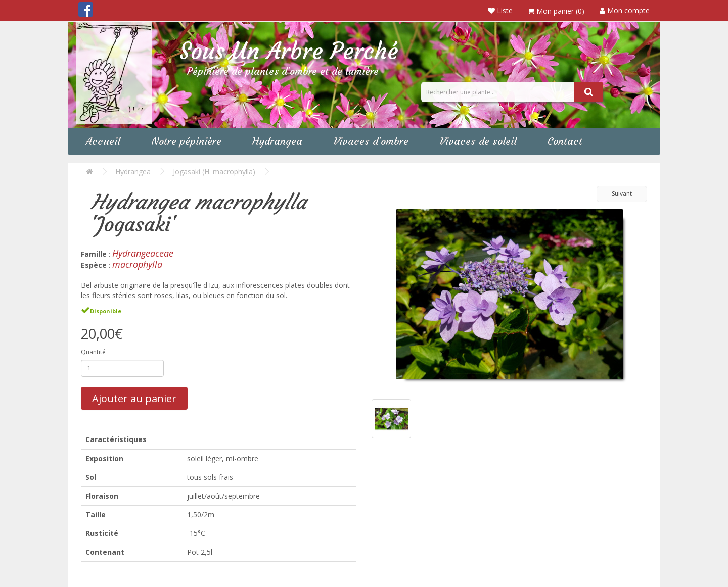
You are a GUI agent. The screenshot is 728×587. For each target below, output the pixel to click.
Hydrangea (277, 141)
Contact (565, 141)
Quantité (93, 352)
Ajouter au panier (134, 398)
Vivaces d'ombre (371, 141)
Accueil (103, 141)
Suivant (622, 194)
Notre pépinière (186, 141)
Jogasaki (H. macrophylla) (214, 172)
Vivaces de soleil (478, 141)
